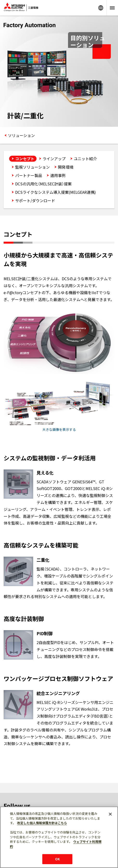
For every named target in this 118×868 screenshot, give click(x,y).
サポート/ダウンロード (35, 200)
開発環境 (66, 167)
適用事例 (58, 175)
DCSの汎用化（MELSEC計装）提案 (43, 184)
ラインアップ (54, 159)
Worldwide (101, 8)
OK (57, 859)
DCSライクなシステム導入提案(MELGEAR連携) (56, 192)
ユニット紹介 (85, 159)
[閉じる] (110, 814)
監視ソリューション (32, 167)
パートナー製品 (29, 175)
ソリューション (21, 135)
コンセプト (25, 159)
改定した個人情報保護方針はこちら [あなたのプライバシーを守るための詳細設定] (42, 823)
